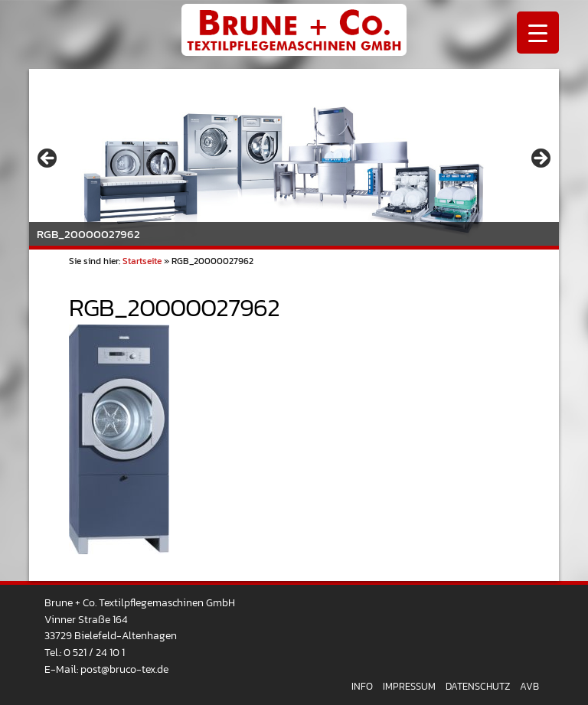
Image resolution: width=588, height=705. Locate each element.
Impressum (409, 686)
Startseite (142, 261)
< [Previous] (48, 159)
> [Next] (540, 159)
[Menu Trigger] (538, 33)
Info (362, 686)
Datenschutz (478, 686)
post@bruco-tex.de (124, 669)
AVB (529, 686)
